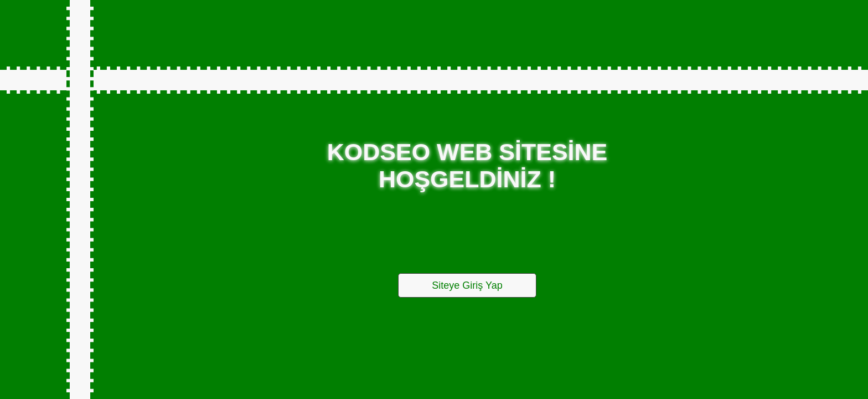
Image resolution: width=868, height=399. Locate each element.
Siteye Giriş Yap (467, 285)
